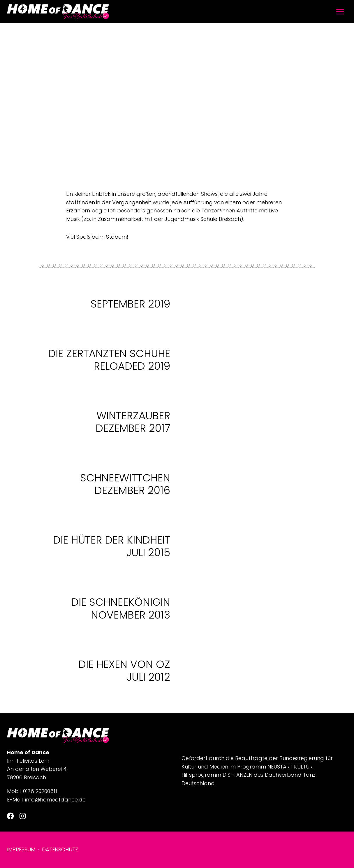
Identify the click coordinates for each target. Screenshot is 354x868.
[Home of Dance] (58, 12)
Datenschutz (60, 849)
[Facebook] (10, 816)
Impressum (21, 849)
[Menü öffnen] (340, 12)
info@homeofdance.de (55, 800)
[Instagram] (23, 816)
